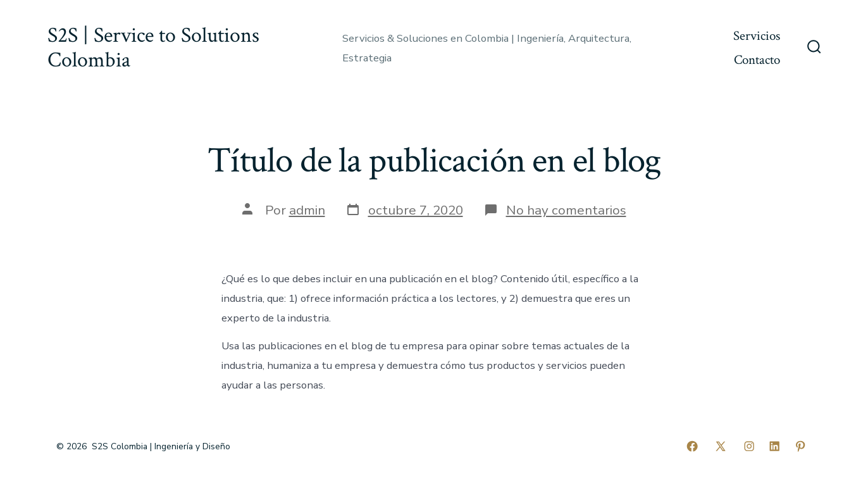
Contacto (757, 60)
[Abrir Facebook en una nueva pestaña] (692, 446)
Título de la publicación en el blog (434, 161)
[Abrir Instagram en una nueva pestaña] (749, 446)
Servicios (757, 36)
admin (307, 210)
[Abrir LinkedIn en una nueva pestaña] (774, 446)
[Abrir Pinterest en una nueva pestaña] (800, 446)
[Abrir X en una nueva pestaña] (721, 446)
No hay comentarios (566, 210)
